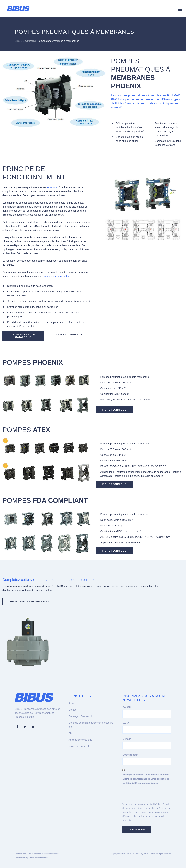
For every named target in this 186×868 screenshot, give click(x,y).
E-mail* (127, 739)
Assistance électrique (80, 740)
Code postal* (130, 755)
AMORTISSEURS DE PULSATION (30, 602)
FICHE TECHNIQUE (114, 410)
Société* (127, 707)
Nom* (126, 723)
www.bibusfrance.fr (79, 746)
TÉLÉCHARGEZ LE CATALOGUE (23, 336)
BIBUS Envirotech (133, 854)
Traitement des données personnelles (44, 854)
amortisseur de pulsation (57, 276)
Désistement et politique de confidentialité (32, 858)
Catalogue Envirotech (81, 716)
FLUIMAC (53, 187)
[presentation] (148, 796)
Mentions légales (22, 854)
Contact (73, 710)
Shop (72, 733)
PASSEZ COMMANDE (69, 335)
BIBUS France (149, 854)
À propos (74, 703)
